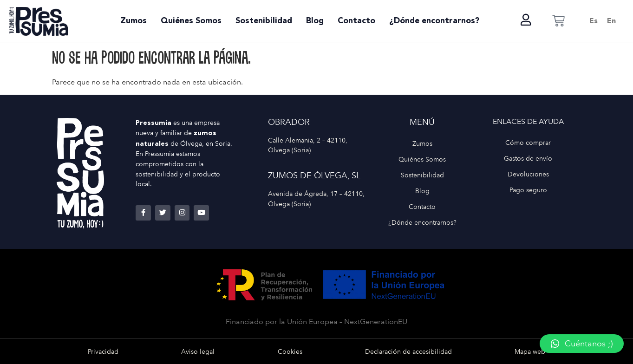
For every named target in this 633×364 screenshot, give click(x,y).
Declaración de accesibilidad (408, 351)
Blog (315, 21)
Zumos (134, 21)
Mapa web (530, 351)
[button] (582, 344)
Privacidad (103, 351)
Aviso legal (198, 351)
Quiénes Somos (191, 21)
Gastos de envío (528, 158)
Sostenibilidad (264, 21)
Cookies (290, 351)
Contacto (356, 21)
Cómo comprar (528, 143)
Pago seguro (528, 190)
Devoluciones (528, 174)
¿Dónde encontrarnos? (434, 21)
